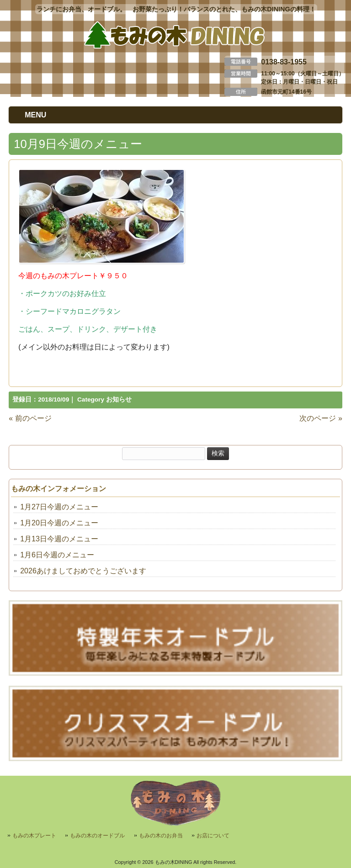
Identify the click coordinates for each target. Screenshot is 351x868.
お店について (213, 836)
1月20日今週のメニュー (59, 523)
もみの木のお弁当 (161, 836)
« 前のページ (30, 418)
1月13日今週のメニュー (59, 539)
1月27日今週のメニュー (59, 507)
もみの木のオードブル (97, 836)
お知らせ (119, 400)
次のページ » (321, 418)
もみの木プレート (34, 836)
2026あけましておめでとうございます (83, 571)
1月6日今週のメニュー (57, 555)
